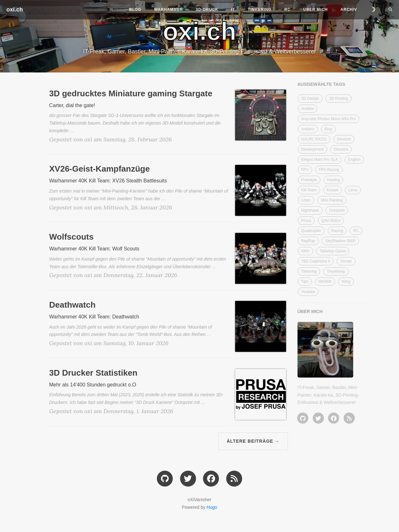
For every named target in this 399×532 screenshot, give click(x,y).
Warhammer (168, 10)
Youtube (308, 292)
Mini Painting (332, 200)
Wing (346, 282)
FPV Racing (329, 170)
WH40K (325, 282)
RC (287, 10)
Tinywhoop (336, 271)
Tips (305, 282)
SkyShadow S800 (340, 241)
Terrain (346, 261)
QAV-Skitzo (331, 221)
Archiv (349, 10)
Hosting (334, 180)
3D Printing (338, 99)
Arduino (308, 129)
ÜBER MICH (310, 311)
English (354, 160)
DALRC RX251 (314, 139)
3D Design (310, 99)
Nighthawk (310, 210)
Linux (353, 190)
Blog (135, 10)
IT (233, 10)
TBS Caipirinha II (316, 261)
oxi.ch (15, 10)
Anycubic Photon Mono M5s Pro (329, 119)
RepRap (308, 241)
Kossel (332, 190)
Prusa (306, 221)
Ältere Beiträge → (253, 441)
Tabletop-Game (332, 251)
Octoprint (337, 210)
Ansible (308, 109)
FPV (305, 170)
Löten (306, 200)
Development (313, 149)
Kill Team (309, 190)
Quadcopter (311, 231)
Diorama (341, 149)
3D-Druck (207, 10)
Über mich (315, 10)
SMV (305, 251)
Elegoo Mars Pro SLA (320, 160)
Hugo (212, 507)
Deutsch (344, 139)
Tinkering (260, 10)
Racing (337, 231)
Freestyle (309, 180)
